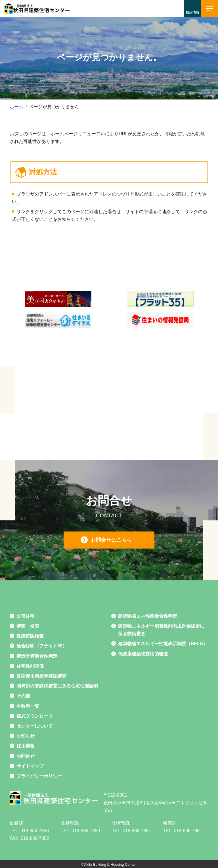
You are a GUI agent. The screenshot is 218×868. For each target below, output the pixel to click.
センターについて (35, 726)
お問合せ (26, 756)
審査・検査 (28, 626)
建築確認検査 (30, 636)
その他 (23, 696)
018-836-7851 (137, 831)
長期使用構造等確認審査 (41, 676)
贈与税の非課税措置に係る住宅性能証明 (57, 686)
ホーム (16, 107)
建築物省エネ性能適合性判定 (148, 616)
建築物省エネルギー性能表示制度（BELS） (163, 644)
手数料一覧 (28, 706)
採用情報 (26, 746)
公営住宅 (26, 616)
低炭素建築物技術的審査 (143, 654)
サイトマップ (30, 766)
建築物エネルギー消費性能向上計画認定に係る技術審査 (161, 630)
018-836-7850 (35, 831)
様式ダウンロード (35, 716)
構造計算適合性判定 (37, 656)
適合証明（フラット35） (42, 646)
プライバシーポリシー (39, 776)
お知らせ (26, 736)
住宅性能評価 (30, 666)
